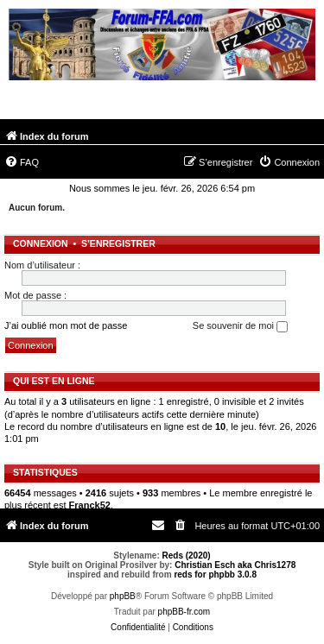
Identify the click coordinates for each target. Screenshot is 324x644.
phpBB (123, 596)
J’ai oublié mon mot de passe (66, 325)
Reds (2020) (187, 556)
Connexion (41, 243)
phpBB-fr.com (184, 612)
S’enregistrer (118, 243)
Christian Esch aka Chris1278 (235, 565)
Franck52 (90, 505)
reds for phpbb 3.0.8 (215, 575)
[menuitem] (22, 162)
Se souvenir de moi (240, 326)
